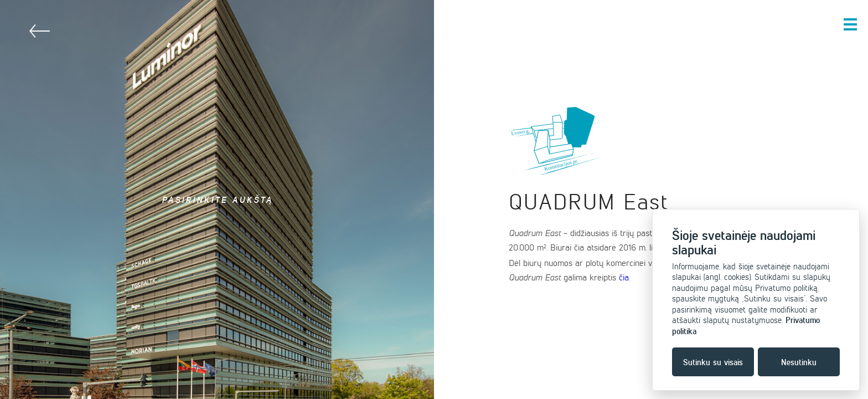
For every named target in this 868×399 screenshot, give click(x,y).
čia (624, 277)
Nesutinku (799, 362)
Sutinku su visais (713, 362)
